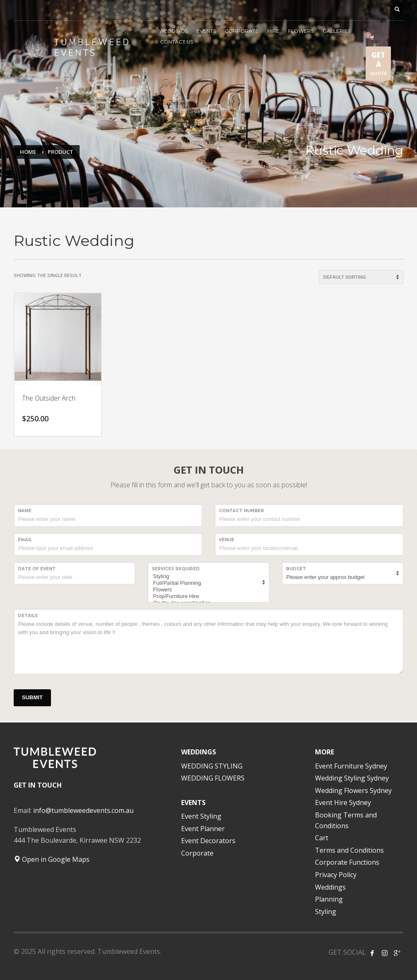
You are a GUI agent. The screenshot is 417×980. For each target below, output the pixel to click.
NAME (25, 511)
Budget (296, 569)
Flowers (207, 590)
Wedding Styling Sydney (352, 778)
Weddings (330, 887)
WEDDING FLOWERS (213, 778)
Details (28, 616)
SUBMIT (32, 697)
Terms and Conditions (349, 850)
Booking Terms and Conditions (346, 820)
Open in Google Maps (52, 859)
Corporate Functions (347, 862)
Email (25, 540)
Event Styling (201, 816)
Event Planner (203, 829)
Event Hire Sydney (343, 802)
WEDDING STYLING (212, 766)
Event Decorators (208, 841)
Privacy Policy (336, 875)
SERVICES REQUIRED (176, 569)
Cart (322, 838)
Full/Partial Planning (207, 583)
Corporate (197, 853)
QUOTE (378, 65)
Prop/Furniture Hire (207, 596)
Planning (329, 899)
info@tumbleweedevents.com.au (83, 810)
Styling (207, 576)
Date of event (37, 569)
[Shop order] (361, 277)
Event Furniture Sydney (351, 766)
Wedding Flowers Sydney (353, 790)
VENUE (227, 540)
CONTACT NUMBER (241, 511)
